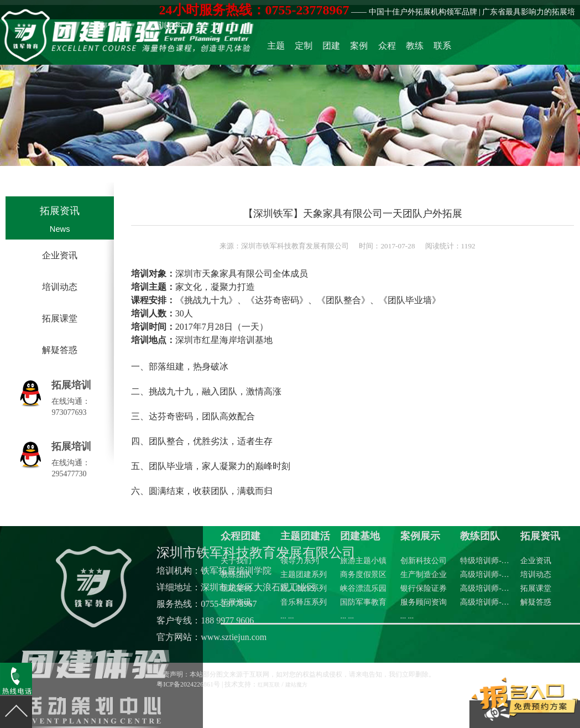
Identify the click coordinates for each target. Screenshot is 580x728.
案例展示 (395, 46)
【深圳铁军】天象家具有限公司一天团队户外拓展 (353, 213)
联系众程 (461, 46)
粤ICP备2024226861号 (188, 684)
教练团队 (439, 46)
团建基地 (373, 46)
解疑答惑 (60, 350)
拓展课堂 (60, 318)
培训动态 (60, 287)
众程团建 (417, 46)
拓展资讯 (60, 211)
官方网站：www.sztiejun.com (211, 637)
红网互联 (269, 685)
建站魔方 (296, 685)
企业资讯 (60, 255)
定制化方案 (351, 46)
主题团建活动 (329, 46)
